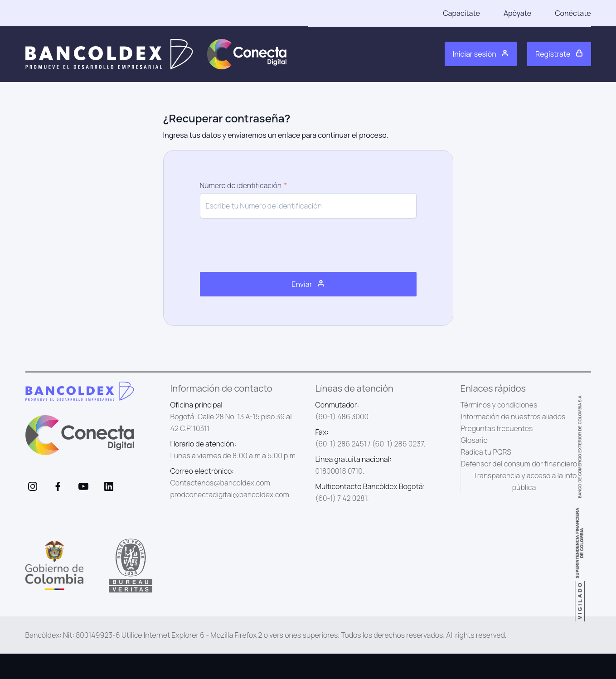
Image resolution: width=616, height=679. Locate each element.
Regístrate (559, 54)
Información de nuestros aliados (513, 417)
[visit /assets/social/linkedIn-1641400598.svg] (109, 486)
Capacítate (461, 13)
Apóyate (517, 13)
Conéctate (573, 13)
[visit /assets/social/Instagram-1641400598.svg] (33, 486)
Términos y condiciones (499, 405)
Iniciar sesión (481, 54)
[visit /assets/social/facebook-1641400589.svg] (58, 486)
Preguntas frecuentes (497, 428)
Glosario (474, 440)
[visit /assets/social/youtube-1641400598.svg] (83, 486)
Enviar (308, 284)
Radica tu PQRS (486, 452)
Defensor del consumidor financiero (519, 464)
